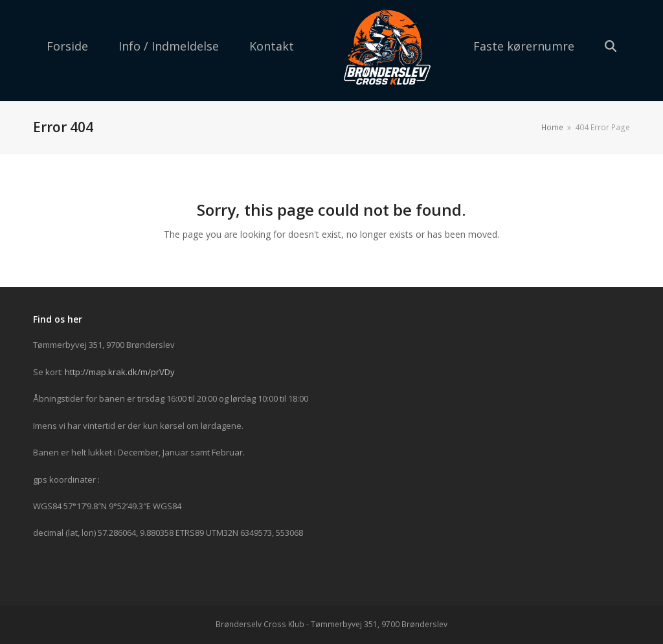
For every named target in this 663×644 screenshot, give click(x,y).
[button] (610, 47)
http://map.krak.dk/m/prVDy (120, 372)
